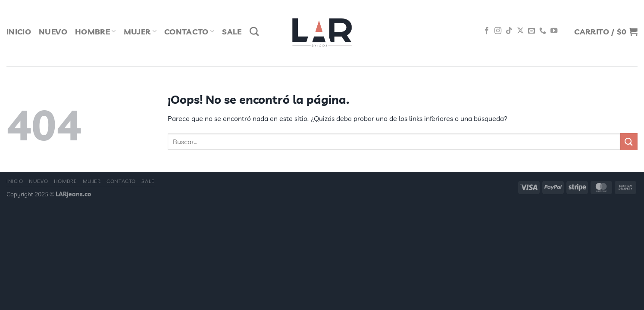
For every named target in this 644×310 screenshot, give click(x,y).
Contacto (189, 31)
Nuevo (53, 31)
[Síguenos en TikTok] (509, 31)
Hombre (95, 31)
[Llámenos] (543, 31)
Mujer (140, 31)
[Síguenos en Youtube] (554, 31)
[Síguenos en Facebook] (487, 31)
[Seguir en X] (520, 31)
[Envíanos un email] (531, 31)
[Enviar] (629, 141)
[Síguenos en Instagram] (498, 31)
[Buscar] (254, 31)
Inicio (19, 31)
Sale (232, 31)
